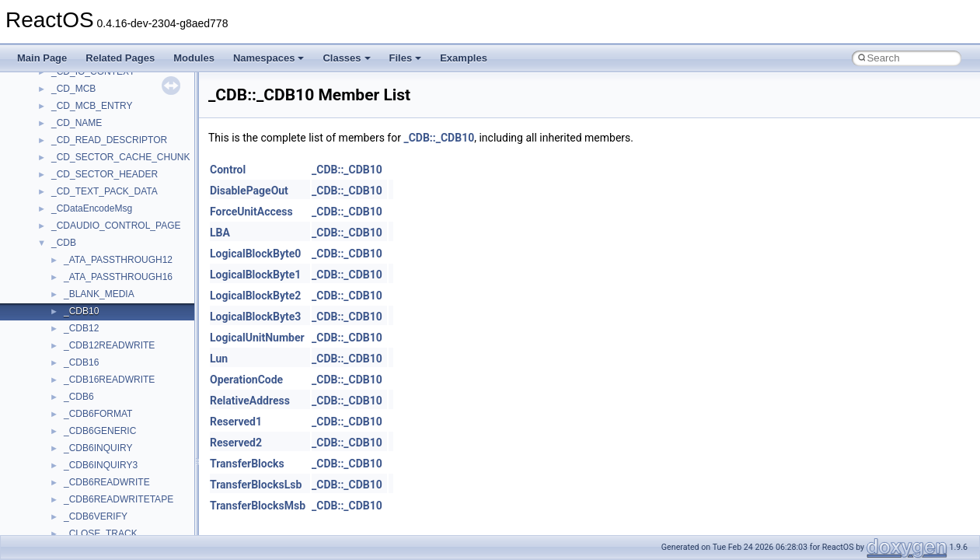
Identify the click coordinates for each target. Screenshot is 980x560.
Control (228, 170)
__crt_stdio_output (90, 427)
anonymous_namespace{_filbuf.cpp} (126, 478)
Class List (59, 393)
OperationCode (246, 380)
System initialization (67, 239)
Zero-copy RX (55, 222)
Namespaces (269, 58)
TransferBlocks (247, 464)
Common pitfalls (60, 170)
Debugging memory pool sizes (89, 187)
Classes (346, 58)
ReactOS (33, 85)
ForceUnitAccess (251, 212)
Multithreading (56, 256)
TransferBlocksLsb (256, 485)
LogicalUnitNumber (257, 338)
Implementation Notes (72, 290)
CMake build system (68, 153)
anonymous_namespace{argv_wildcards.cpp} (145, 495)
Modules (194, 58)
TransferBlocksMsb (258, 506)
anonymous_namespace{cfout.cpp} (124, 513)
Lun (219, 359)
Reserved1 (236, 422)
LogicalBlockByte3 (255, 317)
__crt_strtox (76, 444)
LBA (220, 233)
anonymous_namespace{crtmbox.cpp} (131, 530)
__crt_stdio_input (87, 410)
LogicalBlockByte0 (255, 254)
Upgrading (48, 102)
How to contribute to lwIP (78, 136)
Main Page (42, 58)
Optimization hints (63, 273)
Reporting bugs (58, 205)
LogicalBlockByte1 (255, 275)
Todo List (45, 307)
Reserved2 (236, 443)
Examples (464, 58)
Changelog (49, 119)
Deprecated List (59, 324)
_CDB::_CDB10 (439, 138)
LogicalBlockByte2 (255, 296)
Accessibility (77, 461)
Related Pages (120, 58)
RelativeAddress (250, 401)
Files (406, 58)
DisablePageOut (249, 191)
